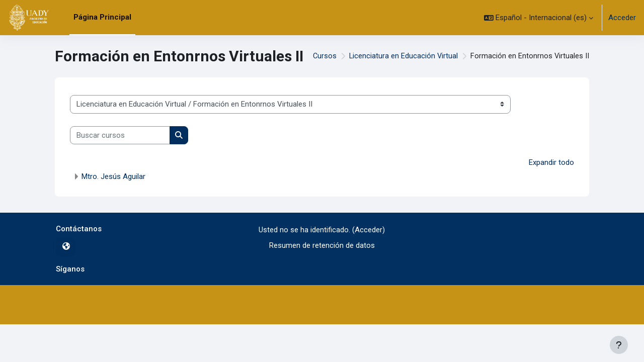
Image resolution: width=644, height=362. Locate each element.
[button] (539, 18)
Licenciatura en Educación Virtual (403, 56)
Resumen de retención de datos (322, 245)
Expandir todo (551, 162)
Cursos (323, 56)
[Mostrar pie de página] (619, 345)
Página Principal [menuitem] (102, 17)
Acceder (622, 18)
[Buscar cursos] (120, 135)
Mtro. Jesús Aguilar (113, 176)
